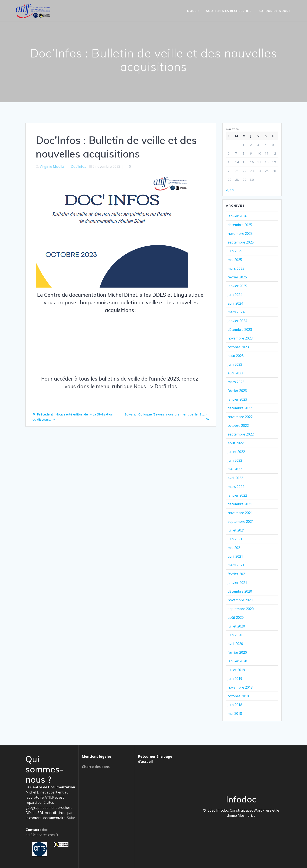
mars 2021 (236, 565)
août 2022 (236, 443)
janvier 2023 (237, 399)
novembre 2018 (240, 687)
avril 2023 (235, 373)
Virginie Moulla (52, 166)
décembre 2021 (240, 504)
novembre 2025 (240, 233)
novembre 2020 (240, 600)
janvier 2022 (237, 495)
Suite (71, 818)
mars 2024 (236, 312)
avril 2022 (235, 478)
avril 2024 (235, 303)
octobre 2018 (238, 696)
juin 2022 (235, 460)
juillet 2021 (236, 530)
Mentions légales (97, 756)
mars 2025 (236, 268)
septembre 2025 (241, 242)
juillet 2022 (236, 452)
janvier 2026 (237, 216)
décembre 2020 (240, 591)
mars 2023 (236, 382)
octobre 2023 (238, 347)
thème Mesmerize (241, 815)
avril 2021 (235, 556)
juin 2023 (235, 364)
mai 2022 (235, 469)
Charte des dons (96, 767)
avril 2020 (235, 644)
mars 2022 (236, 487)
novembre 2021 (240, 513)
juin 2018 (235, 705)
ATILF (49, 797)
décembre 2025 (240, 225)
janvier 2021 (237, 583)
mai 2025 (235, 260)
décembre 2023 (240, 329)
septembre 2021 (241, 521)
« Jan (230, 190)
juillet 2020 (236, 626)
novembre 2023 (240, 338)
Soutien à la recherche (228, 11)
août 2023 (236, 356)
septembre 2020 (241, 609)
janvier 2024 (237, 321)
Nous (192, 11)
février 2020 (237, 652)
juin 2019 (235, 679)
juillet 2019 (236, 670)
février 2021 (237, 574)
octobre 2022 (238, 425)
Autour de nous (273, 11)
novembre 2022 (240, 417)
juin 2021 (235, 539)
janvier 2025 (237, 286)
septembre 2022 (241, 434)
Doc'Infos (78, 166)
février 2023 (237, 391)
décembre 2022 (240, 408)
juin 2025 (235, 251)
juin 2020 (235, 635)
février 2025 (237, 277)
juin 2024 (235, 295)
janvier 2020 (237, 661)
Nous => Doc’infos (155, 386)
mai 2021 (235, 548)
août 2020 (236, 617)
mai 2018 (235, 713)
